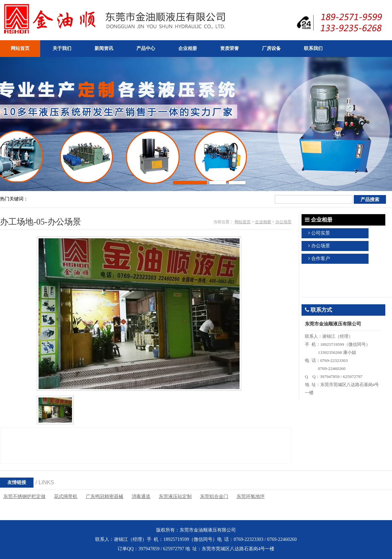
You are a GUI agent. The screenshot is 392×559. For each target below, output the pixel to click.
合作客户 (321, 259)
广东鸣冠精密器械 (105, 496)
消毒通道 (141, 496)
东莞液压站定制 (175, 496)
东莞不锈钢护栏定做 (24, 496)
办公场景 (283, 222)
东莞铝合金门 (214, 496)
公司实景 (321, 233)
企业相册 (263, 222)
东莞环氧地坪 (251, 496)
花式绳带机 (66, 496)
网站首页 (243, 222)
